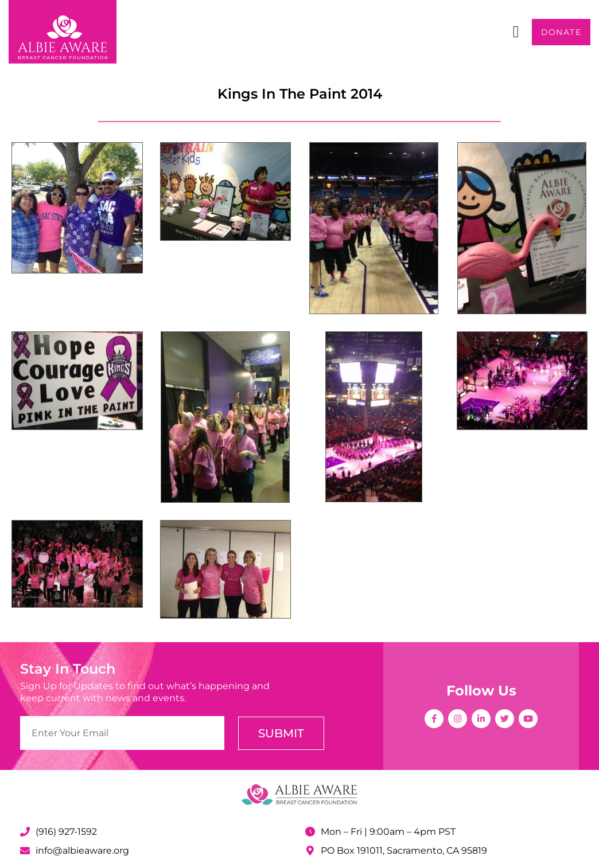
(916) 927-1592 (66, 832)
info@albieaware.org (82, 851)
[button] (516, 32)
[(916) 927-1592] (25, 832)
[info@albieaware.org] (25, 851)
